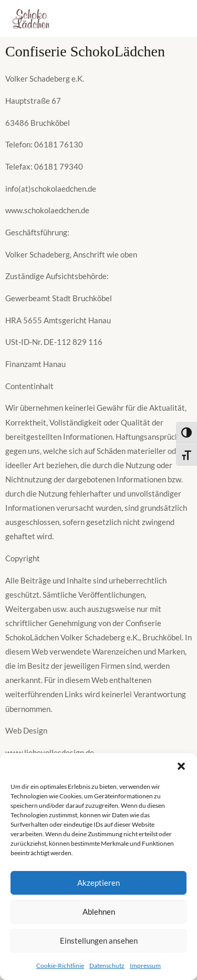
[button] (181, 766)
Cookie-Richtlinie (60, 966)
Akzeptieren (98, 883)
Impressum (145, 966)
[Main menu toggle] (173, 18)
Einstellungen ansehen (99, 941)
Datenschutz (107, 966)
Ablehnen (99, 912)
